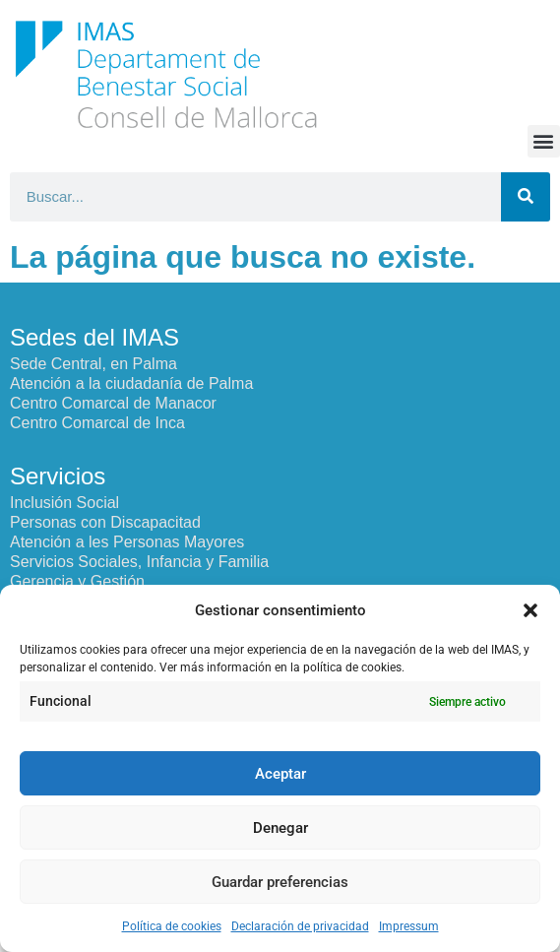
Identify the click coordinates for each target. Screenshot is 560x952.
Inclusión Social (64, 503)
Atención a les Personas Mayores (127, 542)
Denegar (280, 828)
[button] (530, 610)
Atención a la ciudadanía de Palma (131, 383)
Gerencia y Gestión (77, 581)
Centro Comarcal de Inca (97, 423)
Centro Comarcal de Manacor (113, 403)
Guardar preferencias (280, 882)
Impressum (409, 926)
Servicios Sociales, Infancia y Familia (139, 562)
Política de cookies (172, 926)
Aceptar (280, 774)
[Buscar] (526, 197)
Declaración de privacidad (300, 926)
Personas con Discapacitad (105, 522)
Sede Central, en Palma (93, 364)
